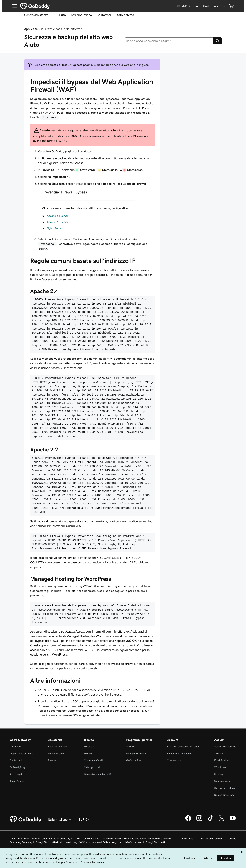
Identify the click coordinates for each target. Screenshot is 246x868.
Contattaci (104, 15)
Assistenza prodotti (59, 747)
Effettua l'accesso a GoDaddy (183, 747)
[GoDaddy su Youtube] (233, 820)
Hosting (219, 774)
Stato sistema (125, 15)
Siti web (219, 753)
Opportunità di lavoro (21, 753)
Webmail (89, 747)
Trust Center (17, 781)
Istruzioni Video (81, 15)
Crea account (174, 760)
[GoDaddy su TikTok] (210, 820)
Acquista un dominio (225, 747)
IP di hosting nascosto (82, 99)
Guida (207, 6)
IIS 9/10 (136, 690)
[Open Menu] (13, 6)
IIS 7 (116, 690)
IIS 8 (125, 690)
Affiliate (130, 747)
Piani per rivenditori (137, 753)
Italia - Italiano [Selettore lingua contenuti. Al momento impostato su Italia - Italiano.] (60, 819)
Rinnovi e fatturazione (179, 753)
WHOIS (88, 753)
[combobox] (169, 41)
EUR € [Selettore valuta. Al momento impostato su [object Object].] (85, 819)
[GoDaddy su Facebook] (188, 820)
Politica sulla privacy (212, 839)
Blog (197, 6)
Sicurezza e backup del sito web (61, 29)
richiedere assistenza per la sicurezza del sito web (64, 668)
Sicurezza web (222, 781)
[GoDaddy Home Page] (26, 819)
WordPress (220, 767)
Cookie (232, 839)
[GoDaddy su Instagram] (199, 820)
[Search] (218, 41)
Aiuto (62, 15)
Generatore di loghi (225, 788)
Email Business (222, 760)
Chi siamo (15, 747)
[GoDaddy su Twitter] (222, 820)
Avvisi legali (16, 774)
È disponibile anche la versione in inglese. (122, 65)
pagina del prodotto (78, 151)
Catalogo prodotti (94, 767)
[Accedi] (220, 6)
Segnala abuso (56, 753)
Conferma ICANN (93, 760)
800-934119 (183, 6)
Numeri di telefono (224, 795)
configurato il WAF (53, 141)
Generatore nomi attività (98, 774)
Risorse (52, 760)
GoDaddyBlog (17, 767)
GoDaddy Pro (133, 760)
